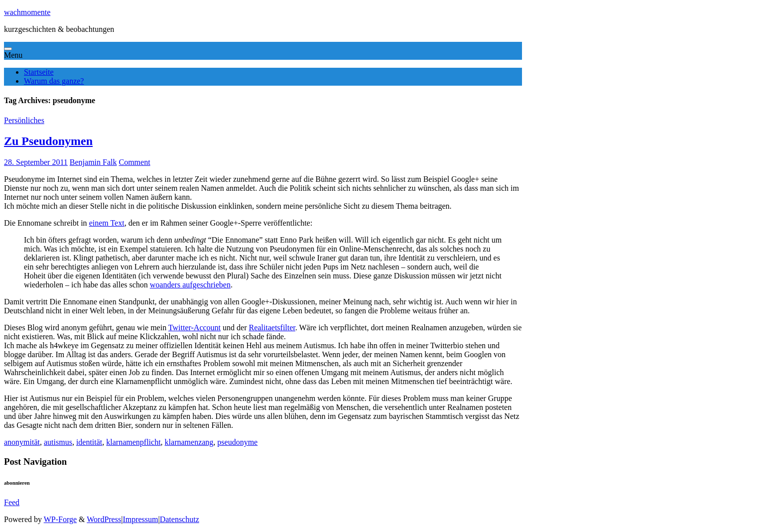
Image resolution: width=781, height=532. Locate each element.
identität (89, 442)
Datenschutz (180, 519)
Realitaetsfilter (272, 328)
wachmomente (27, 12)
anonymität (22, 442)
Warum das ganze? (54, 81)
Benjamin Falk (93, 162)
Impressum (140, 519)
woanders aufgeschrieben (190, 285)
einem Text (107, 223)
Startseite (39, 72)
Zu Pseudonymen (48, 141)
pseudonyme (237, 442)
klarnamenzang (189, 442)
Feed (12, 502)
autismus (58, 442)
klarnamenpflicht (133, 442)
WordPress (104, 519)
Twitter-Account (195, 328)
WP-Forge (60, 519)
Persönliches (24, 120)
